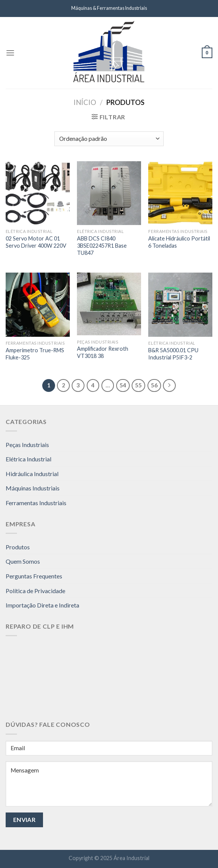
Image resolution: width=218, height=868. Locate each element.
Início (85, 102)
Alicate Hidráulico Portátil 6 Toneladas (179, 242)
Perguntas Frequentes (34, 576)
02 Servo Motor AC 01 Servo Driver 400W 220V (36, 242)
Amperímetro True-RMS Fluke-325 (35, 354)
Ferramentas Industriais (36, 503)
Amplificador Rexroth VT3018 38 (103, 352)
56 (154, 385)
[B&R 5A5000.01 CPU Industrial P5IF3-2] (180, 305)
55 (138, 385)
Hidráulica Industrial (32, 474)
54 (123, 385)
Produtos (18, 547)
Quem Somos (23, 561)
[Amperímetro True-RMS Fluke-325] (38, 305)
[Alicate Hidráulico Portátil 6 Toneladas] (180, 193)
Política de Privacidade (35, 591)
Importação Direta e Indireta (42, 605)
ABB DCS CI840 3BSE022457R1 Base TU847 (102, 245)
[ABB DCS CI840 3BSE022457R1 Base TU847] (109, 193)
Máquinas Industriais (33, 488)
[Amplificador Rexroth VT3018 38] (109, 304)
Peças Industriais (27, 445)
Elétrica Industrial (28, 459)
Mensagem (109, 784)
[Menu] (10, 53)
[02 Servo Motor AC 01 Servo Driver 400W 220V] (38, 193)
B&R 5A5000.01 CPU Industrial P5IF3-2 (173, 354)
